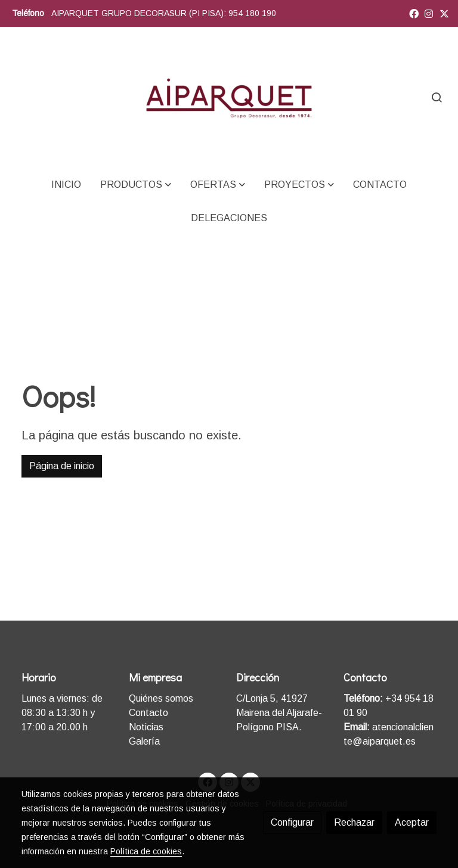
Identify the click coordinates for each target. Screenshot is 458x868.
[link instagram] (429, 13)
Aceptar (412, 822)
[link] (229, 97)
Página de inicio (62, 466)
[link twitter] (444, 13)
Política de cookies (146, 851)
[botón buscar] (437, 97)
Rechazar (354, 822)
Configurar (292, 822)
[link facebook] (414, 13)
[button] (136, 185)
